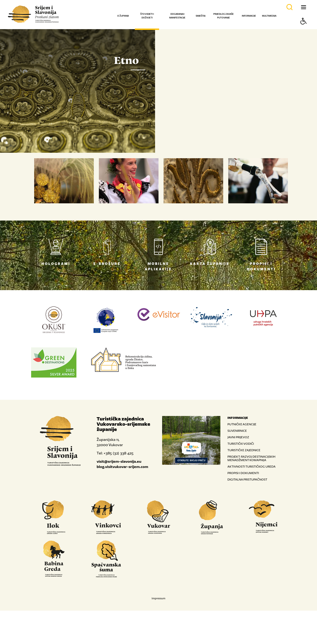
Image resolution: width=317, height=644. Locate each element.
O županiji (123, 16)
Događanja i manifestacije (177, 16)
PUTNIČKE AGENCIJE (242, 458)
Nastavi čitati (185, 174)
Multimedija (269, 16)
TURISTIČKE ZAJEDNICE (244, 483)
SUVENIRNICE (237, 464)
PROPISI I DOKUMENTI (243, 506)
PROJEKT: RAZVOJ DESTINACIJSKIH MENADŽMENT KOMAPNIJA (251, 492)
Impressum (158, 632)
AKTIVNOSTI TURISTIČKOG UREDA (251, 500)
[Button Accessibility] (304, 28)
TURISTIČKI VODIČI (241, 477)
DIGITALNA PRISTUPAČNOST (247, 513)
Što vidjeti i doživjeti (147, 16)
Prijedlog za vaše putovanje (223, 16)
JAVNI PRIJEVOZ (238, 471)
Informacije (249, 16)
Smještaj (201, 16)
